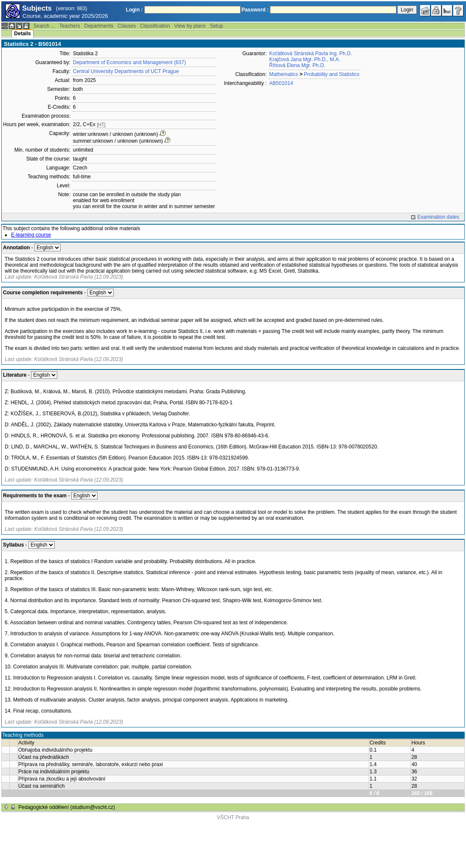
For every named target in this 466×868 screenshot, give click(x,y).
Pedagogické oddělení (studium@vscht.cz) (67, 807)
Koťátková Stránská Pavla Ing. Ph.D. (310, 54)
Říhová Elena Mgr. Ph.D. (297, 65)
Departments (99, 26)
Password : (255, 10)
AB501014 (281, 83)
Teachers (70, 26)
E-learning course (31, 235)
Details (22, 34)
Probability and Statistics (332, 74)
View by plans (190, 26)
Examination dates (438, 217)
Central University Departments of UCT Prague (126, 71)
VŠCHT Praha (233, 817)
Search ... (44, 26)
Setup (216, 26)
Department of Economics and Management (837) (129, 62)
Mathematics (284, 74)
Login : (135, 10)
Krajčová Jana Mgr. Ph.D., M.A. (305, 59)
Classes (127, 26)
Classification (155, 26)
